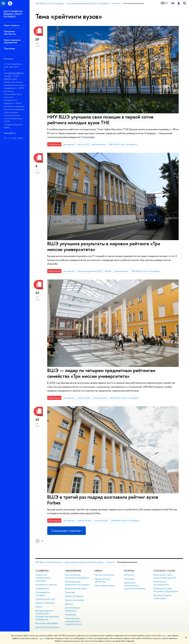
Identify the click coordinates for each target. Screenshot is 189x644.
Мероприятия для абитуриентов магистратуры (77, 583)
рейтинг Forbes (84, 520)
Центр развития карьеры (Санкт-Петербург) (85, 562)
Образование (73, 571)
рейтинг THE (83, 144)
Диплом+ (69, 604)
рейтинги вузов (99, 144)
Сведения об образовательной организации (43, 578)
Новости (111, 562)
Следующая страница (66, 531)
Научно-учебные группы (105, 585)
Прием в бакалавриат (74, 596)
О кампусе (42, 571)
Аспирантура (70, 614)
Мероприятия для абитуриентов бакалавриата (77, 576)
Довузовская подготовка (76, 588)
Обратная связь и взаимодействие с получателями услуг (73, 621)
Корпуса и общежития (45, 603)
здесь (164, 636)
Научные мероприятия (104, 575)
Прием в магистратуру (75, 600)
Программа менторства (10, 33)
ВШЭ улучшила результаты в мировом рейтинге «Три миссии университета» (104, 246)
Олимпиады (70, 592)
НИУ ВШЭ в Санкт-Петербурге (123, 144)
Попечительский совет (45, 599)
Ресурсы (129, 571)
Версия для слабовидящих (47, 623)
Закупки (39, 607)
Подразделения (42, 588)
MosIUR (108, 271)
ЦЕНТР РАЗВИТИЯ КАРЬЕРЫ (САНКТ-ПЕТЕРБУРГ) (13, 14)
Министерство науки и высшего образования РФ (165, 576)
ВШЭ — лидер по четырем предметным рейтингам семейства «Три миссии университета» (101, 373)
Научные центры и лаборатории (102, 580)
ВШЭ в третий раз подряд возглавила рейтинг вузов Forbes (103, 500)
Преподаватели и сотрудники (43, 594)
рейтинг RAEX (84, 398)
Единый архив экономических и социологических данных (135, 586)
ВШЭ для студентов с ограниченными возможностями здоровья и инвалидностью (47, 615)
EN (167, 3)
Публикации (129, 579)
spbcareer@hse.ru (16, 73)
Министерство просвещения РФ (161, 583)
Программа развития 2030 (90, 271)
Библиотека (129, 575)
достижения (69, 144)
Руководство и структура (46, 585)
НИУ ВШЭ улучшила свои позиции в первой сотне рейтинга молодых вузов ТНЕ (100, 120)
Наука (98, 571)
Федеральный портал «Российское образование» (166, 590)
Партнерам (9, 48)
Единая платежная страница (47, 627)
